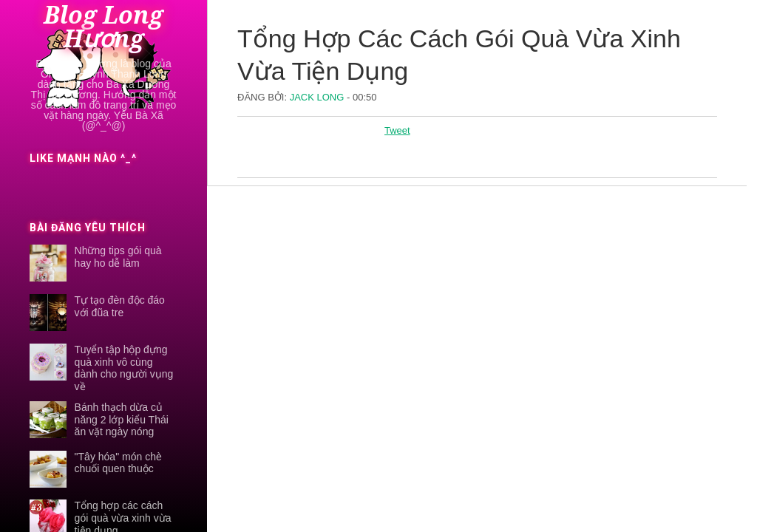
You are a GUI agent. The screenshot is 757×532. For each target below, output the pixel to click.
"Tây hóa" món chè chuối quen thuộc (118, 463)
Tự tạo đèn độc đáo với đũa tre (120, 306)
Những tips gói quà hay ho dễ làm (118, 257)
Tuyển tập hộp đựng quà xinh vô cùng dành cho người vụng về (124, 368)
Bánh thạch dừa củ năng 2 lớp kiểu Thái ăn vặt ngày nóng (122, 420)
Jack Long (318, 97)
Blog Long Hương (103, 27)
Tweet (397, 130)
